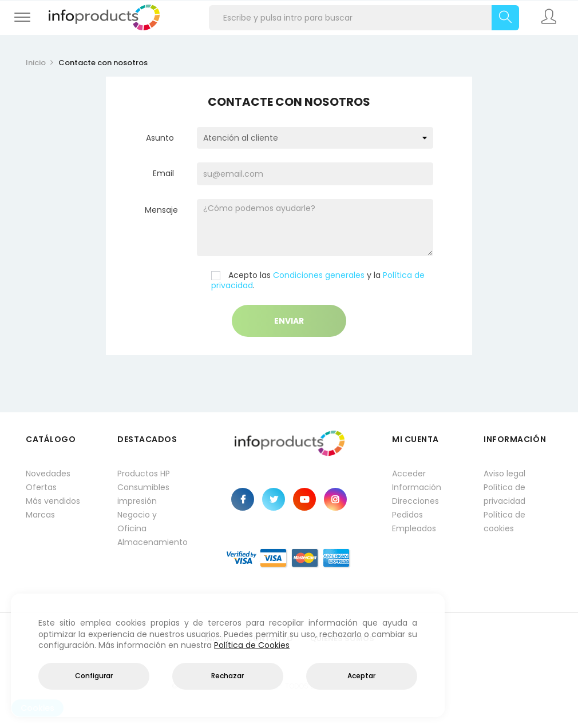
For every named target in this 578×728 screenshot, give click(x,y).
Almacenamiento (152, 542)
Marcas (40, 515)
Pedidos (407, 515)
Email (163, 173)
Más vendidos (53, 501)
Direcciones (415, 501)
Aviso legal (504, 474)
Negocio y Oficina (137, 522)
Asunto (160, 138)
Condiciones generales (319, 275)
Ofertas (41, 487)
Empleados (414, 528)
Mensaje (161, 210)
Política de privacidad (504, 494)
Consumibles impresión (143, 494)
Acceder (409, 474)
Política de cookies (504, 522)
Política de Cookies (252, 645)
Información (417, 487)
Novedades (48, 474)
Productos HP (144, 474)
